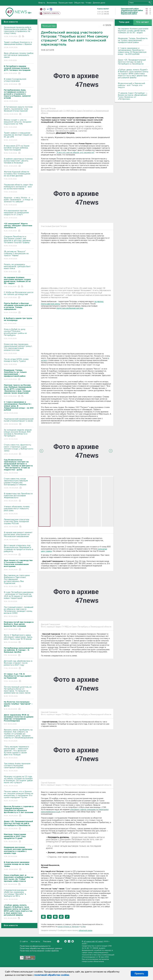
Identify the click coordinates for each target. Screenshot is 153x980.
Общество (79, 3)
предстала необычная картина (70, 308)
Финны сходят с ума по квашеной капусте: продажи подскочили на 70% (19, 124)
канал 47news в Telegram (68, 927)
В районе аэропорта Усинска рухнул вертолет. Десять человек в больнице (19, 163)
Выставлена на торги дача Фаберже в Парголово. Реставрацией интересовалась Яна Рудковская (19, 581)
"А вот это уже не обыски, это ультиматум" (75, 153)
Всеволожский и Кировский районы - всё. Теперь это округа (131, 85)
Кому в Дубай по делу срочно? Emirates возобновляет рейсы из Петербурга (19, 334)
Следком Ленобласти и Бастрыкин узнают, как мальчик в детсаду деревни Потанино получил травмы (19, 241)
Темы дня (124, 22)
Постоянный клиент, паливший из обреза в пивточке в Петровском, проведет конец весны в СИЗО (19, 612)
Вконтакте (58, 941)
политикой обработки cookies (52, 975)
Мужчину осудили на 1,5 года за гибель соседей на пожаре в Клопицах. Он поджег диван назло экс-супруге (19, 781)
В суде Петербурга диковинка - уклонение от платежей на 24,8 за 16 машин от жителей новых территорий (19, 597)
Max (73, 941)
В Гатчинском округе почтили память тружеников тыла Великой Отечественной (19, 111)
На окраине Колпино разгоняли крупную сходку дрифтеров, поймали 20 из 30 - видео (133, 31)
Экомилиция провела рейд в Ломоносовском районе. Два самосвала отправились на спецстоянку (19, 32)
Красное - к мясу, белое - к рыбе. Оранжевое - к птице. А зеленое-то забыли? (19, 201)
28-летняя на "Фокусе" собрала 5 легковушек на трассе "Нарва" (19, 255)
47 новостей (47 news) (93, 942)
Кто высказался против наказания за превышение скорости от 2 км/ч (19, 214)
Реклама (47, 942)
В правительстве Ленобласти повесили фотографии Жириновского (19, 497)
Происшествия (65, 3)
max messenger (51, 9)
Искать (150, 3)
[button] (43, 917)
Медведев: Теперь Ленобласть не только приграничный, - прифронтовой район (133, 40)
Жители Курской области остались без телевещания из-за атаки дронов (19, 175)
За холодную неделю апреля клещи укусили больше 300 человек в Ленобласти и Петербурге (19, 435)
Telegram (69, 941)
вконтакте (44, 9)
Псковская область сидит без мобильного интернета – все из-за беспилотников (19, 188)
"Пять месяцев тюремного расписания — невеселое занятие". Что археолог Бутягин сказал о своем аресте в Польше (19, 752)
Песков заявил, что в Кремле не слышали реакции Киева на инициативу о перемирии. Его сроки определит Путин (19, 796)
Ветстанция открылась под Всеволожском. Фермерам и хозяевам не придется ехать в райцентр (19, 550)
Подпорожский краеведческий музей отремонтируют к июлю (19, 422)
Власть (42, 3)
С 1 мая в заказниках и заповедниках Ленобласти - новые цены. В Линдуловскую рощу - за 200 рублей (132, 51)
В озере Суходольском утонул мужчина (19, 82)
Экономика (52, 3)
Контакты (35, 942)
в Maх (83, 927)
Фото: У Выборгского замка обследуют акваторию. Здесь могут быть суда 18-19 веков (19, 639)
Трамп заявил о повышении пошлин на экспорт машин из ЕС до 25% (19, 137)
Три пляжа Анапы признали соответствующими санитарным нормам (19, 767)
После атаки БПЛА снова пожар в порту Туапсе (19, 362)
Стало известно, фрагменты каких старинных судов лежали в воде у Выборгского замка (19, 450)
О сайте (24, 942)
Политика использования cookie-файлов (39, 951)
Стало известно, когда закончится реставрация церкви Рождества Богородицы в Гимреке (19, 483)
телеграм (48, 9)
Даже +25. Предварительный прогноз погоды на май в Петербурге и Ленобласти (132, 62)
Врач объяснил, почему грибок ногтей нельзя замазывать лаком (19, 57)
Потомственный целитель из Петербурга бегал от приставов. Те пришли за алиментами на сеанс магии (19, 692)
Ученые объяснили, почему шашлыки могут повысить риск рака (19, 510)
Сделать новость (51, 13)
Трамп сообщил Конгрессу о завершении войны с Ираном (19, 45)
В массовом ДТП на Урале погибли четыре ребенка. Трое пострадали (19, 150)
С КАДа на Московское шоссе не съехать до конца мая (19, 295)
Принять (139, 974)
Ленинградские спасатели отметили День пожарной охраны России (19, 523)
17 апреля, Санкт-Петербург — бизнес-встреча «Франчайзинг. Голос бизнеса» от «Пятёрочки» (133, 96)
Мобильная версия (41, 9)
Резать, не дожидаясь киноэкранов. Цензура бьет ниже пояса (19, 268)
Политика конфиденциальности (35, 946)
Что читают (143, 22)
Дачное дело (99, 3)
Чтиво (89, 3)
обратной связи (85, 931)
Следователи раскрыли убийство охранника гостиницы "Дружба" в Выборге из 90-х (19, 895)
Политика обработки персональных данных (41, 948)
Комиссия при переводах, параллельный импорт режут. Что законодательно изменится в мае (19, 349)
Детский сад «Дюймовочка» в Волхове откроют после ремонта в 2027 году (19, 665)
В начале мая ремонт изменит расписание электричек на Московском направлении (19, 536)
